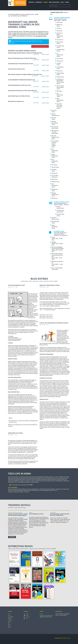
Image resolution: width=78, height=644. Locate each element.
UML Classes (55, 179)
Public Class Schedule (54, 2)
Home (10, 14)
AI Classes (59, 28)
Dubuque (58, 522)
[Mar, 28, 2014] (42, 287)
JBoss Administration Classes (60, 100)
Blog (9, 623)
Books (9, 627)
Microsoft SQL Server (22, 14)
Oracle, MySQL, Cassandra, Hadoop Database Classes (55, 144)
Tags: (16, 287)
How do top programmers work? (16, 285)
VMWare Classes (56, 182)
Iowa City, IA (60, 518)
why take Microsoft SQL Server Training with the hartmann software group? (18, 515)
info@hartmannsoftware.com (46, 615)
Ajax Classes (60, 31)
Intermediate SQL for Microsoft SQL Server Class (21, 64)
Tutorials (10, 621)
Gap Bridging (39, 2)
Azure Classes (60, 40)
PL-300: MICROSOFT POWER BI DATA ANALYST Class (22, 80)
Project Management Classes (55, 227)
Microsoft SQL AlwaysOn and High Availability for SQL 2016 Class (25, 74)
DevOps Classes (60, 77)
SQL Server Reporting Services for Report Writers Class (22, 58)
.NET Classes (60, 22)
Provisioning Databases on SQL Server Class (19, 85)
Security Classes (55, 167)
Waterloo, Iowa (63, 521)
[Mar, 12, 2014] (42, 325)
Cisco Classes (60, 59)
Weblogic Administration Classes (55, 194)
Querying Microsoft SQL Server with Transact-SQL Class (22, 91)
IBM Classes (59, 91)
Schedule (10, 618)
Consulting (31, 2)
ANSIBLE (54, 242)
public (15, 35)
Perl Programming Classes (55, 151)
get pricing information (40, 46)
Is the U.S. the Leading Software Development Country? (54, 323)
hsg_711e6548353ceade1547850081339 (18, 16)
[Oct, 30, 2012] (11, 435)
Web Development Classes (55, 185)
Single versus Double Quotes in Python (50, 285)
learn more (12, 537)
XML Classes (55, 198)
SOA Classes (54, 173)
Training (45, 2)
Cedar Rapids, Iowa (65, 519)
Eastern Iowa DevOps (18, 492)
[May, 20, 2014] (11, 287)
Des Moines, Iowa (33, 14)
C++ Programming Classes (60, 55)
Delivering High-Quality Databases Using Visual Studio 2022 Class (25, 53)
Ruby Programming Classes (55, 161)
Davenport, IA (64, 522)
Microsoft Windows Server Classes (55, 137)
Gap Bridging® (11, 617)
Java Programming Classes (60, 95)
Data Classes (60, 71)
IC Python (10, 492)
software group (61, 638)
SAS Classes (54, 165)
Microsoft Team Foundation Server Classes (55, 132)
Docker (53, 237)
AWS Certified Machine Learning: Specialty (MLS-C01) (57, 255)
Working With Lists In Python (16, 433)
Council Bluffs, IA (55, 521)
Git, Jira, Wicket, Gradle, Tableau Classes (60, 87)
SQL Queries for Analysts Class (16, 101)
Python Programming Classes (55, 156)
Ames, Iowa (53, 518)
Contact (67, 2)
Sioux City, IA (57, 519)
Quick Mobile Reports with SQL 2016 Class (19, 96)
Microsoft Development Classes (55, 123)
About (62, 2)
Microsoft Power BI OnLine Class (16, 69)
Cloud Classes (60, 61)
